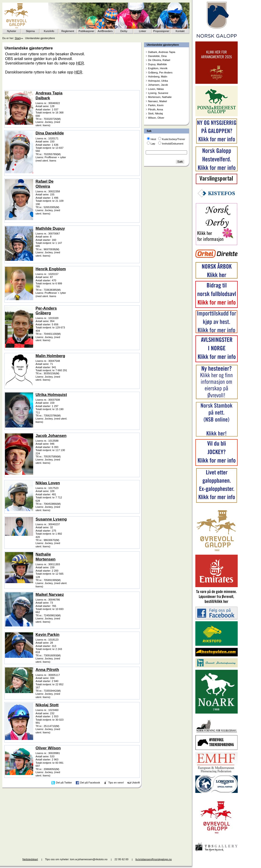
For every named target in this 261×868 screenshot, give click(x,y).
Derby (124, 31)
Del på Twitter (64, 783)
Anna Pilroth (47, 670)
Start (18, 38)
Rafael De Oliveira (44, 184)
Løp (153, 144)
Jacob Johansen (51, 436)
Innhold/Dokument (173, 144)
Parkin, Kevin (156, 105)
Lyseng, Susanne (158, 93)
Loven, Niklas (156, 89)
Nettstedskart (30, 859)
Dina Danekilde (50, 133)
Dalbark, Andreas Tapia (162, 52)
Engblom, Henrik (158, 68)
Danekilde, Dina (157, 56)
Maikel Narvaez (50, 595)
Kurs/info (49, 31)
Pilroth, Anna (155, 109)
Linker (143, 31)
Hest (153, 139)
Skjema (30, 31)
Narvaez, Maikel (157, 101)
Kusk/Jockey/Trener (173, 139)
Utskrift (136, 783)
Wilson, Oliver (156, 118)
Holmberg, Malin (158, 77)
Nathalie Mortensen (46, 557)
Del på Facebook (90, 783)
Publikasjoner (86, 31)
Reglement (68, 31)
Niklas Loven (48, 483)
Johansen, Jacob (158, 85)
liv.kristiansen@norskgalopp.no (154, 859)
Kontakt (180, 31)
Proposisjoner (161, 31)
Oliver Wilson (48, 748)
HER (80, 63)
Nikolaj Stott (47, 705)
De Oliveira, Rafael (159, 60)
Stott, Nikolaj (155, 113)
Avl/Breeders (105, 31)
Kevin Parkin (48, 635)
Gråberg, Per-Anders (160, 73)
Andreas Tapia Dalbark (49, 95)
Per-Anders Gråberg (46, 311)
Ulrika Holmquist (51, 395)
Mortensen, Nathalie (160, 97)
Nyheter (12, 31)
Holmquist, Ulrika (158, 81)
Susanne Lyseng (51, 519)
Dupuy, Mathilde (157, 64)
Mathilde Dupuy (50, 228)
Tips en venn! (116, 783)
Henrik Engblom (51, 269)
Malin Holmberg (50, 356)
